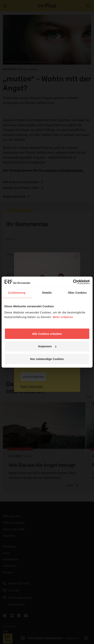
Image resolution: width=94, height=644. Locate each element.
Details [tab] (47, 293)
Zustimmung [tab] (17, 293)
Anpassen (47, 346)
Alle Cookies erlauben (47, 334)
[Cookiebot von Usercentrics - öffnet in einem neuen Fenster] (73, 282)
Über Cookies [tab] (77, 293)
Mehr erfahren (63, 317)
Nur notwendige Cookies (47, 359)
